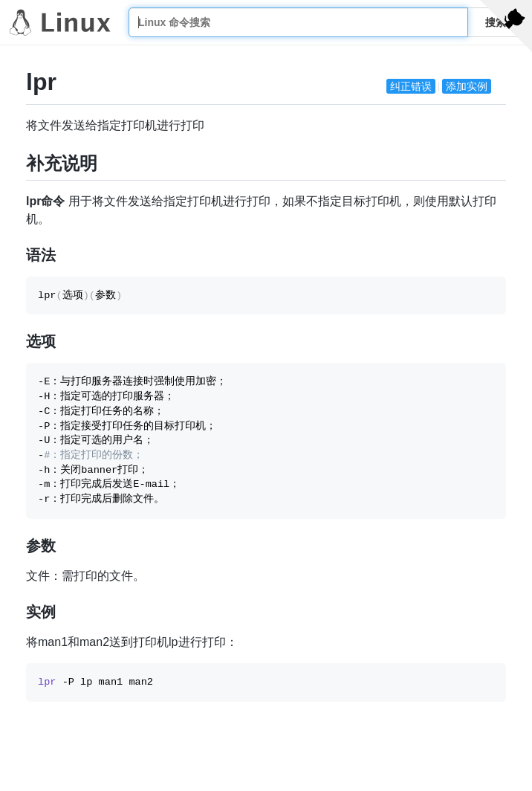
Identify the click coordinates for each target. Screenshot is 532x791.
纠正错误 (411, 86)
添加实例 (467, 86)
